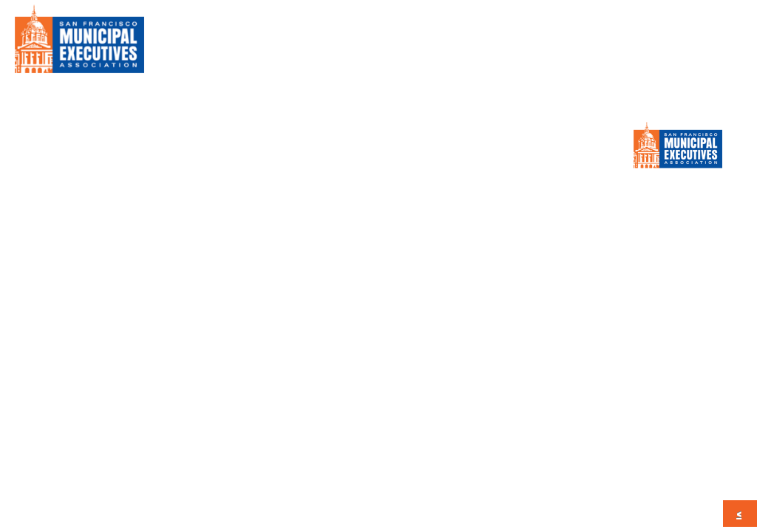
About (327, 44)
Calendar (617, 44)
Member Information (438, 44)
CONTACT (698, 44)
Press (546, 44)
